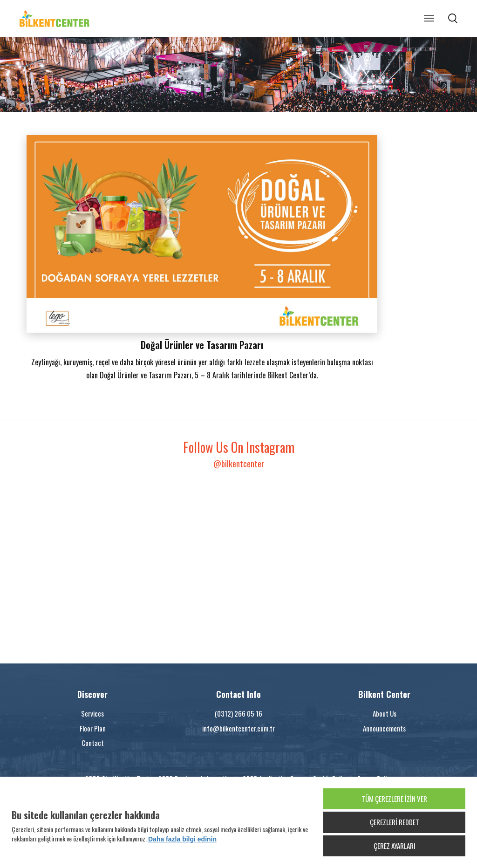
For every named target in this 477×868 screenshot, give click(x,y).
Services (92, 713)
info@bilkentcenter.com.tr (238, 728)
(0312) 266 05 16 (238, 713)
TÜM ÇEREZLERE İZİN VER (394, 799)
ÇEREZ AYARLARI (395, 846)
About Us (385, 713)
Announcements (384, 728)
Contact (93, 743)
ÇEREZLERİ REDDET (395, 822)
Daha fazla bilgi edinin (182, 839)
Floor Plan (93, 728)
